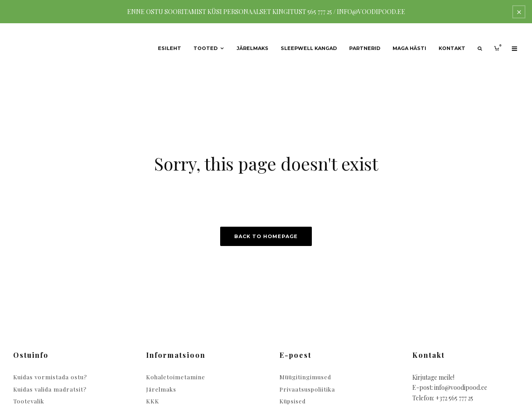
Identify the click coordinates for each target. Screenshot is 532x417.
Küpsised (293, 401)
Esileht (170, 48)
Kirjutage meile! (433, 377)
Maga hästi (409, 48)
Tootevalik (29, 401)
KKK (153, 401)
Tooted (205, 48)
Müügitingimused (305, 377)
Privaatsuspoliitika (307, 389)
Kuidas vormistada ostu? (50, 377)
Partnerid (365, 48)
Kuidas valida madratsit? (50, 389)
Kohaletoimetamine (176, 377)
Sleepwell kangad (309, 48)
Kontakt (452, 48)
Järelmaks (253, 48)
